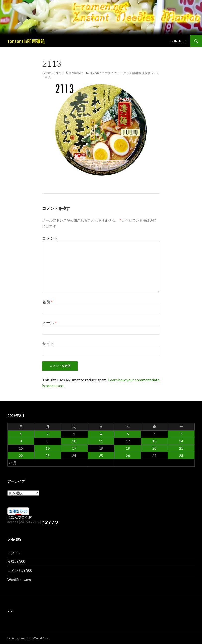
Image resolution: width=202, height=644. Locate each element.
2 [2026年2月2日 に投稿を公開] (48, 434)
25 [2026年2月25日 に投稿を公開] (101, 455)
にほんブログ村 (20, 517)
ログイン (14, 553)
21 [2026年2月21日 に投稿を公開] (181, 448)
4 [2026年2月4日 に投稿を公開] (101, 434)
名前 (47, 302)
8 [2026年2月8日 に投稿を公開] (21, 441)
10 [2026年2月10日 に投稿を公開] (74, 441)
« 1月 (13, 463)
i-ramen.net (178, 41)
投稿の (16, 562)
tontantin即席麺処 (26, 41)
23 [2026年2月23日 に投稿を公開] (48, 455)
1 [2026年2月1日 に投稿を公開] (21, 434)
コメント (50, 238)
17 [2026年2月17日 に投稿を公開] (74, 448)
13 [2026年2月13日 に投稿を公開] (154, 441)
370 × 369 (76, 73)
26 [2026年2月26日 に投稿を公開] (128, 455)
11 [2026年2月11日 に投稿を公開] (101, 441)
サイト (48, 343)
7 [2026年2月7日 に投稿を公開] (181, 434)
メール (49, 323)
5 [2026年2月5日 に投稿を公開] (128, 434)
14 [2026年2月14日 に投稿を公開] (181, 441)
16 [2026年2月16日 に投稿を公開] (48, 448)
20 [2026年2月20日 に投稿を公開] (154, 448)
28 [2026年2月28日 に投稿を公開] (181, 455)
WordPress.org (19, 579)
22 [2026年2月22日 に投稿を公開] (21, 455)
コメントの (20, 571)
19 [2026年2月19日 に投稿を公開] (128, 448)
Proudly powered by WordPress (29, 638)
